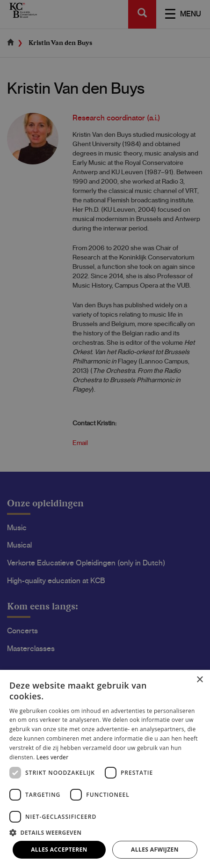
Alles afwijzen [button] (155, 849)
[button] (105, 832)
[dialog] (105, 434)
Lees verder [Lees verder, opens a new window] (53, 757)
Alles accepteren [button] (59, 849)
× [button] (199, 680)
